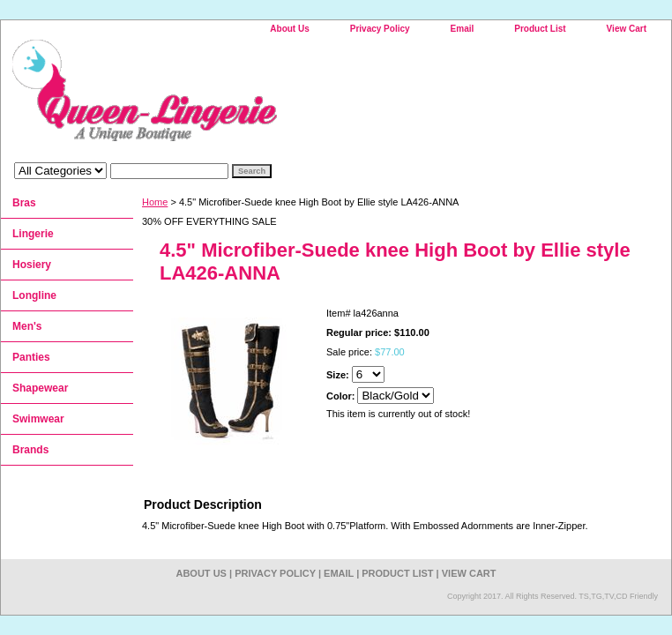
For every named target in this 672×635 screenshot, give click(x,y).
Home (155, 202)
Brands (30, 450)
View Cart (627, 29)
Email (463, 29)
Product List (540, 29)
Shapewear (40, 388)
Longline (34, 295)
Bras (24, 203)
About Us (289, 29)
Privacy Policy (380, 29)
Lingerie (33, 234)
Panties (31, 357)
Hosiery (32, 265)
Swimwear (38, 419)
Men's (27, 326)
